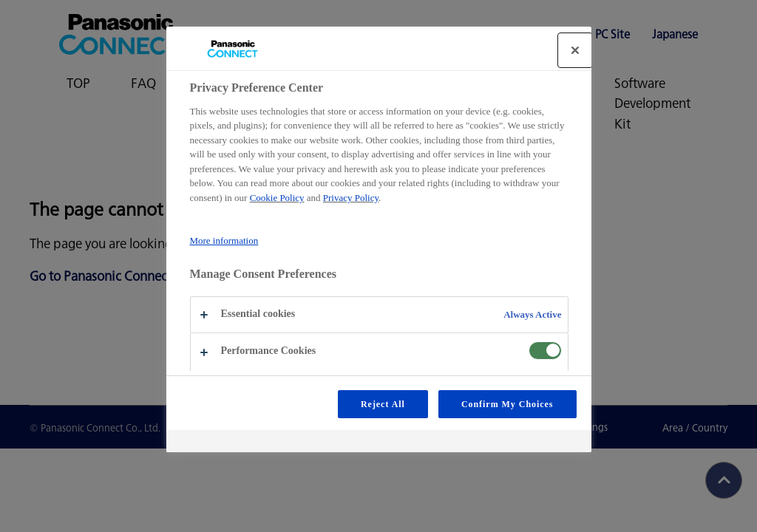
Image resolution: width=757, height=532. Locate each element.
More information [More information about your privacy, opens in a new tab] (224, 241)
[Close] (575, 50)
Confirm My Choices (508, 404)
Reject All (383, 404)
